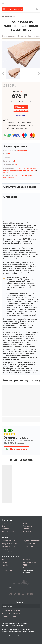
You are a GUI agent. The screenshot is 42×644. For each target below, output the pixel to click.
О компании (7, 523)
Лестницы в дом (9, 546)
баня (16, 168)
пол (35, 170)
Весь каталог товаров (28, 572)
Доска (5, 562)
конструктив (28, 170)
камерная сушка (20, 176)
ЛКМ (25, 565)
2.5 (13, 157)
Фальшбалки (28, 546)
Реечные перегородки (7, 550)
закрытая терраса (15, 170)
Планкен (6, 568)
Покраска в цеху (9, 541)
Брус (4, 560)
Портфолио (28, 526)
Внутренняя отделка (31, 541)
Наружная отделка (10, 544)
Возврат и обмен (9, 532)
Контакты (27, 532)
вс (9, 154)
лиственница (22, 150)
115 (15, 161)
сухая (30, 176)
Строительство (29, 544)
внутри (30, 168)
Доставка (22, 115)
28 (16, 165)
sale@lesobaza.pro (10, 616)
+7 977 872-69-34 (11, 614)
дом (5, 170)
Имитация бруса (30, 562)
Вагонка (26, 560)
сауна (6, 172)
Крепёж (5, 565)
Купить (21, 111)
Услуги (26, 523)
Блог (4, 526)
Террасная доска (30, 568)
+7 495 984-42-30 (11, 611)
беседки (23, 168)
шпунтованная (9, 178)
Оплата (26, 529)
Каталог (14, 9)
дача (35, 168)
